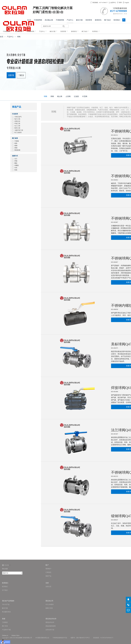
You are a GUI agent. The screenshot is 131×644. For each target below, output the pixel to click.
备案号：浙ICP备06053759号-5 (80, 638)
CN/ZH (6, 565)
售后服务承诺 (6, 612)
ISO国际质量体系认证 (42, 638)
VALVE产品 (6, 604)
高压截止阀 (49, 20)
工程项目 (5, 622)
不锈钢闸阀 (38, 20)
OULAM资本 (50, 604)
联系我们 (117, 20)
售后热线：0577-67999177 (99, 3)
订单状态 (48, 572)
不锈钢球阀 (60, 20)
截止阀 (60, 96)
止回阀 (68, 96)
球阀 (19, 37)
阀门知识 (107, 20)
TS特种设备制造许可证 (60, 638)
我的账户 (48, 569)
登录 (119, 3)
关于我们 (5, 590)
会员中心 (112, 3)
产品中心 (70, 20)
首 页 (29, 20)
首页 (2, 37)
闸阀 (52, 96)
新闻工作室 (49, 608)
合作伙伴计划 (50, 630)
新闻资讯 (98, 20)
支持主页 (48, 587)
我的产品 (48, 576)
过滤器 (76, 96)
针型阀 (85, 96)
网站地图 (5, 569)
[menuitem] (8, 31)
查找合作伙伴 (50, 622)
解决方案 (79, 20)
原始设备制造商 (51, 626)
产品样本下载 (6, 630)
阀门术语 (5, 626)
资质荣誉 (89, 20)
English (127, 3)
